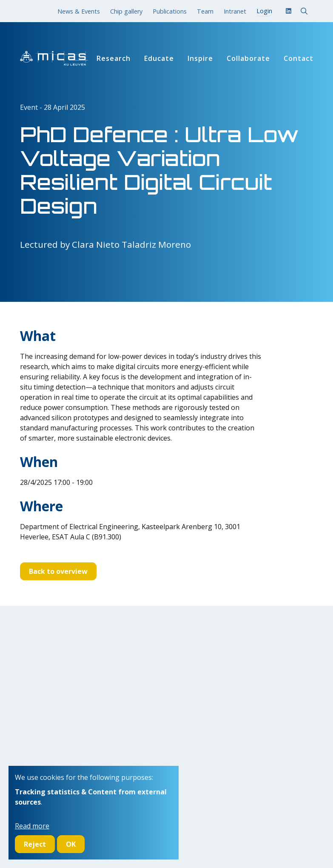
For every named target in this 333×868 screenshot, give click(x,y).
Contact (299, 58)
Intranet (235, 11)
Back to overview (58, 571)
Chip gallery (126, 11)
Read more (32, 826)
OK (71, 844)
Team (205, 11)
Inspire (200, 58)
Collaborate (248, 58)
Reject (35, 844)
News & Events (79, 11)
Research (114, 58)
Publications (170, 11)
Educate (159, 58)
